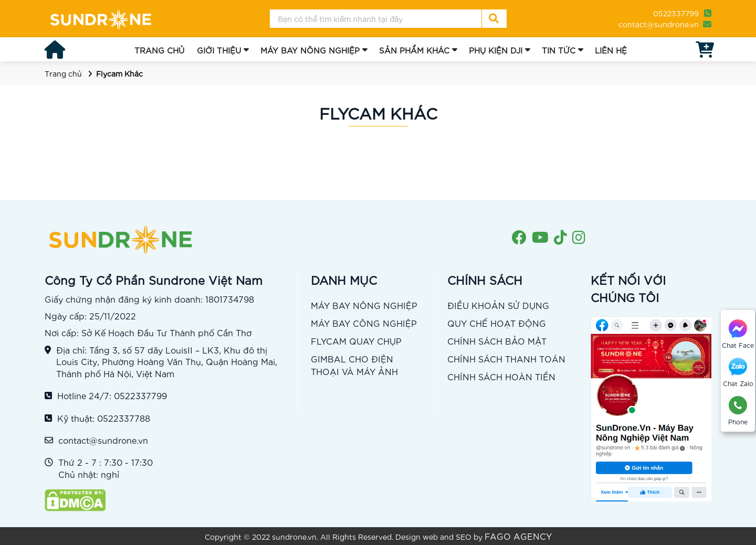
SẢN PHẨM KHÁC (414, 50)
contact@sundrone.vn (659, 24)
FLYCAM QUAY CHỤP (356, 341)
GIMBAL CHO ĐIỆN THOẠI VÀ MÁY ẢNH (354, 365)
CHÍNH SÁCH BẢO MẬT (497, 341)
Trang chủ (63, 73)
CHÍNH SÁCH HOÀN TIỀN (501, 376)
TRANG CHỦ (159, 50)
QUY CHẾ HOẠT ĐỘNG (497, 323)
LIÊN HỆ (611, 50)
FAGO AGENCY (518, 536)
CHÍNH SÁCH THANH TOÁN (506, 359)
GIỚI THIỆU (219, 50)
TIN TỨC (559, 50)
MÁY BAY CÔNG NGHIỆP (364, 323)
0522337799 (676, 13)
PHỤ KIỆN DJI (496, 50)
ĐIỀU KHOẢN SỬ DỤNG (498, 305)
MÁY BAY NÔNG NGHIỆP (310, 50)
